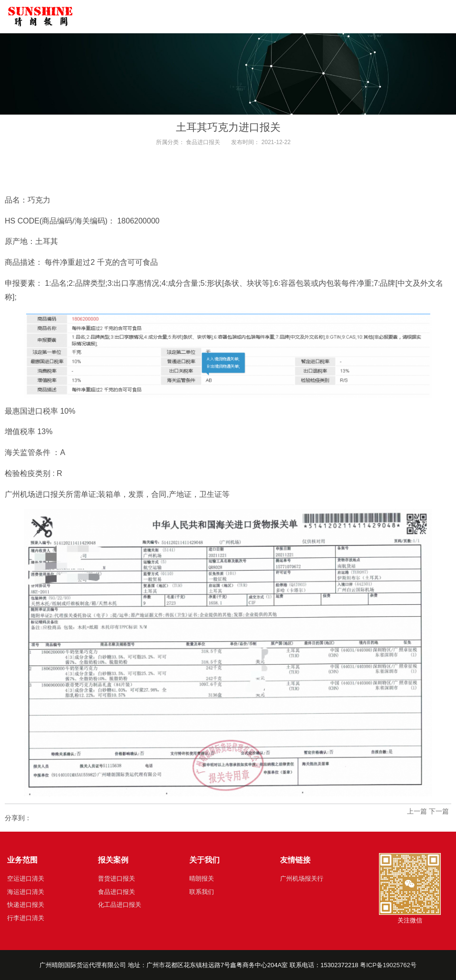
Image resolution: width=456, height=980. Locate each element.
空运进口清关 (26, 878)
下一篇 (439, 811)
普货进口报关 (116, 878)
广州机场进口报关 (35, 494)
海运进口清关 (26, 892)
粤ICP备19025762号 (388, 965)
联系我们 (202, 892)
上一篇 (417, 811)
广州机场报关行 (302, 878)
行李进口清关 (26, 918)
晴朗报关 (202, 878)
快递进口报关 (26, 905)
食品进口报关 (203, 142)
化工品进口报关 (120, 905)
